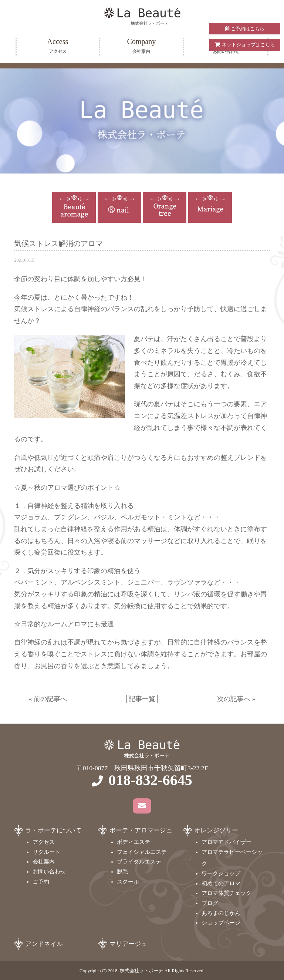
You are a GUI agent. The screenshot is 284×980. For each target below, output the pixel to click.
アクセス (44, 842)
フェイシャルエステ (142, 852)
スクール (128, 882)
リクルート (46, 852)
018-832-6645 (150, 780)
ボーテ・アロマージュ (141, 830)
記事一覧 (142, 699)
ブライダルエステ (139, 862)
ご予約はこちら (245, 29)
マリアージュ (128, 944)
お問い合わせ (49, 872)
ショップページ (221, 923)
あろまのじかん (221, 913)
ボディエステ (133, 842)
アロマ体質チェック (226, 893)
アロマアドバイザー (226, 842)
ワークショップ (221, 873)
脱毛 (122, 872)
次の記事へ (234, 699)
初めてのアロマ (221, 883)
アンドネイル (44, 944)
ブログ (210, 903)
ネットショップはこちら (245, 45)
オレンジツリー (216, 830)
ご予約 (41, 882)
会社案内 (44, 862)
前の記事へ (50, 699)
